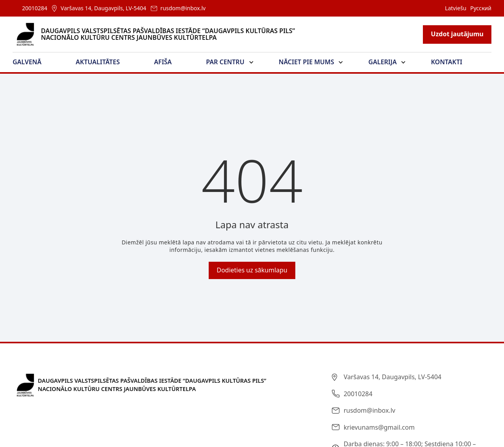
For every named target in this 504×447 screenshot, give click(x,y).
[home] (158, 34)
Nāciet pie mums (307, 62)
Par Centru (225, 62)
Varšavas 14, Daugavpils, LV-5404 (103, 8)
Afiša (163, 62)
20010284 (35, 8)
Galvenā (27, 62)
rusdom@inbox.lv (183, 8)
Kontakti (447, 62)
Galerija (383, 62)
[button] (32, 62)
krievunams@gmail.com (379, 427)
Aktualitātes (98, 62)
